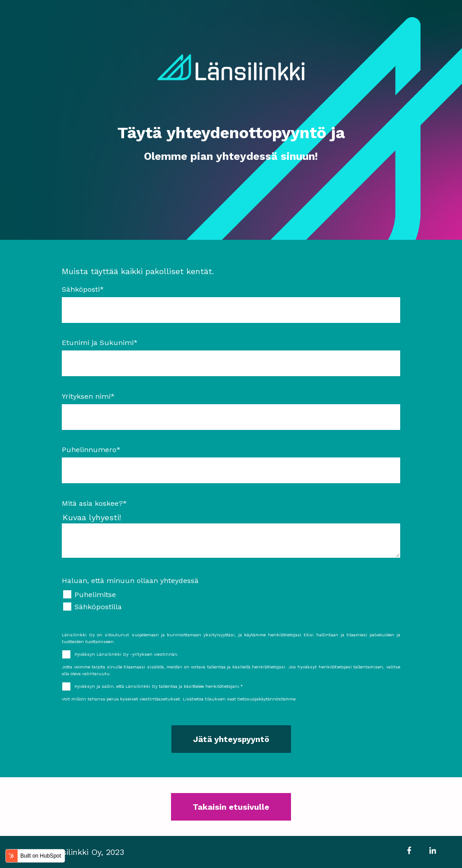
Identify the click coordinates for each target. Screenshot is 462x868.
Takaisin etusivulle (231, 807)
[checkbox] (231, 601)
